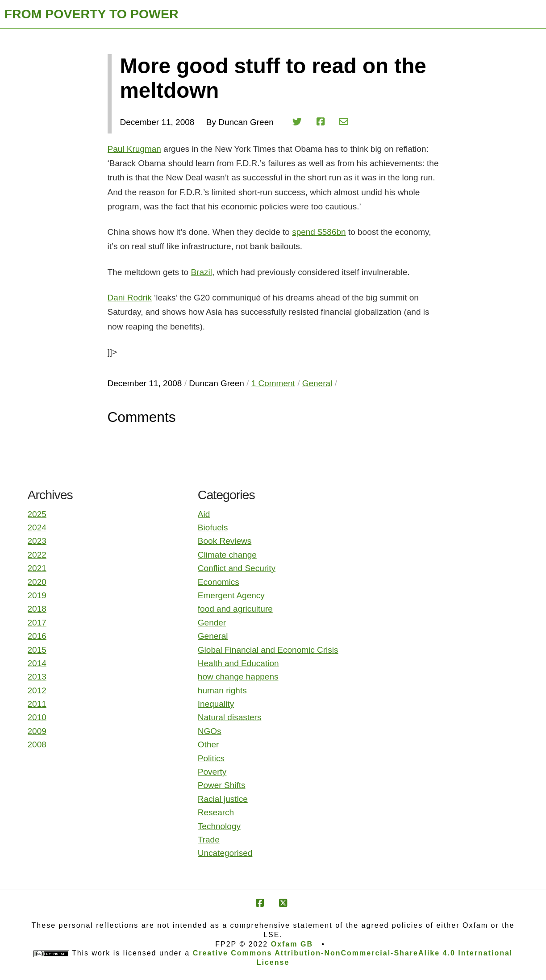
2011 (37, 704)
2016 (37, 636)
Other (208, 744)
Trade (209, 840)
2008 (37, 744)
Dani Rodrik (130, 298)
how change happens (238, 677)
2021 (37, 568)
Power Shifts (222, 785)
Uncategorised (225, 853)
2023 (37, 541)
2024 (37, 528)
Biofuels (213, 528)
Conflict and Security (237, 568)
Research (216, 812)
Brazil (201, 272)
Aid (204, 514)
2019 (37, 595)
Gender (212, 623)
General (213, 636)
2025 (37, 514)
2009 (37, 731)
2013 (37, 677)
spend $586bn (319, 232)
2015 (37, 650)
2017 (37, 623)
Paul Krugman (134, 149)
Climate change (227, 555)
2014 (37, 663)
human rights (222, 690)
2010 (37, 717)
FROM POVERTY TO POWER (92, 14)
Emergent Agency (231, 595)
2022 (37, 555)
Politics (211, 758)
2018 (37, 609)
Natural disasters (230, 717)
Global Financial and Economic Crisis (268, 650)
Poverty (212, 772)
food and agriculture (235, 609)
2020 (37, 582)
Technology (219, 826)
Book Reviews (225, 541)
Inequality (216, 704)
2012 (37, 690)
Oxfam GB (292, 944)
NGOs (210, 731)
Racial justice (223, 799)
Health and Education (238, 663)
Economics (219, 582)
